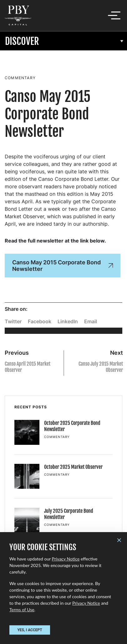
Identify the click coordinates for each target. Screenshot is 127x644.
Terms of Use (22, 610)
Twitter (13, 321)
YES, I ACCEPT (30, 630)
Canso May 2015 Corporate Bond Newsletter (63, 266)
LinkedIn (68, 321)
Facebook (40, 321)
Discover (22, 41)
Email (91, 321)
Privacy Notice (66, 559)
